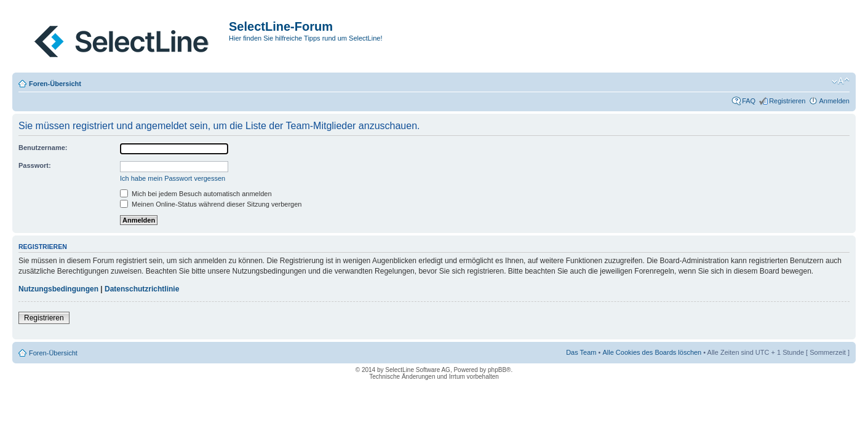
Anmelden (834, 101)
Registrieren (787, 101)
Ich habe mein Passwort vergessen (173, 178)
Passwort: (35, 165)
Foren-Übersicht (55, 84)
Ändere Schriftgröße (841, 81)
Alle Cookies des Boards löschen (652, 352)
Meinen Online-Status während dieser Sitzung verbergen (211, 204)
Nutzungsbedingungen (58, 289)
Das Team (581, 352)
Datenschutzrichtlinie (142, 289)
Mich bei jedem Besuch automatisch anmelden (196, 194)
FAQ (749, 101)
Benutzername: (43, 148)
